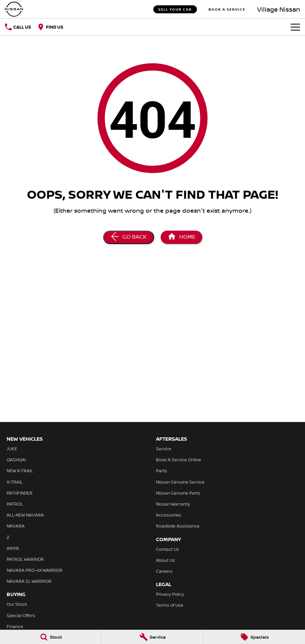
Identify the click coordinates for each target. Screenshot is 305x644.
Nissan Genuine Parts (178, 493)
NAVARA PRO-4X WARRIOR (35, 570)
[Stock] (51, 637)
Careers (164, 571)
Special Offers (21, 615)
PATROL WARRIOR (25, 559)
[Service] (152, 637)
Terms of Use (170, 605)
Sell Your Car (175, 9)
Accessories (169, 515)
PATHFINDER (20, 493)
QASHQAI (16, 460)
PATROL (15, 504)
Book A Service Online (179, 460)
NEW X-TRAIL (20, 471)
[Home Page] (14, 9)
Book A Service (227, 9)
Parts (161, 471)
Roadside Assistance (178, 526)
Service (164, 449)
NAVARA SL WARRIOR (29, 581)
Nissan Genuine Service (180, 482)
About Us (165, 560)
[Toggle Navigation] (295, 27)
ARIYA (13, 548)
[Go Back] (129, 237)
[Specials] (254, 637)
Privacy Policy (170, 594)
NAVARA (16, 526)
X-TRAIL (15, 482)
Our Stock (17, 604)
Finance (15, 626)
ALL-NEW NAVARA (25, 515)
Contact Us (167, 549)
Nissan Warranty (173, 504)
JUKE (12, 449)
